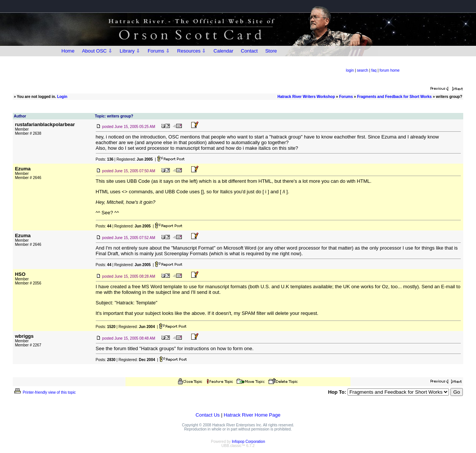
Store (271, 51)
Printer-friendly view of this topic (45, 392)
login (350, 70)
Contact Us (208, 415)
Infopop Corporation (248, 442)
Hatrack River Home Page (252, 415)
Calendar (223, 51)
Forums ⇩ (159, 51)
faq (374, 70)
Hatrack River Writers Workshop (306, 97)
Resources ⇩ (192, 51)
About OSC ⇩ (97, 51)
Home (68, 51)
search (363, 70)
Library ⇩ (130, 51)
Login (62, 97)
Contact (249, 51)
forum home (389, 70)
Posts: (105, 159)
